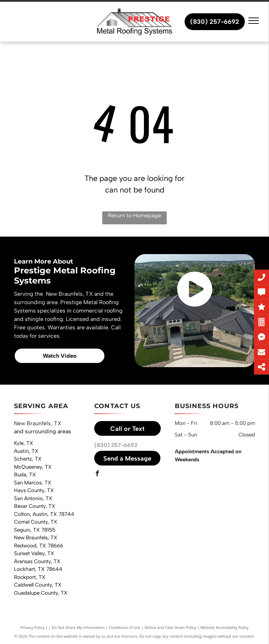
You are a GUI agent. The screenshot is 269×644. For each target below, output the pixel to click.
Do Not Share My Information (78, 627)
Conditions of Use (125, 627)
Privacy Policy (32, 627)
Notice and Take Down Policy (171, 627)
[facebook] (97, 474)
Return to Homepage (134, 215)
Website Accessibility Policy (225, 627)
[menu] (254, 21)
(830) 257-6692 (116, 445)
